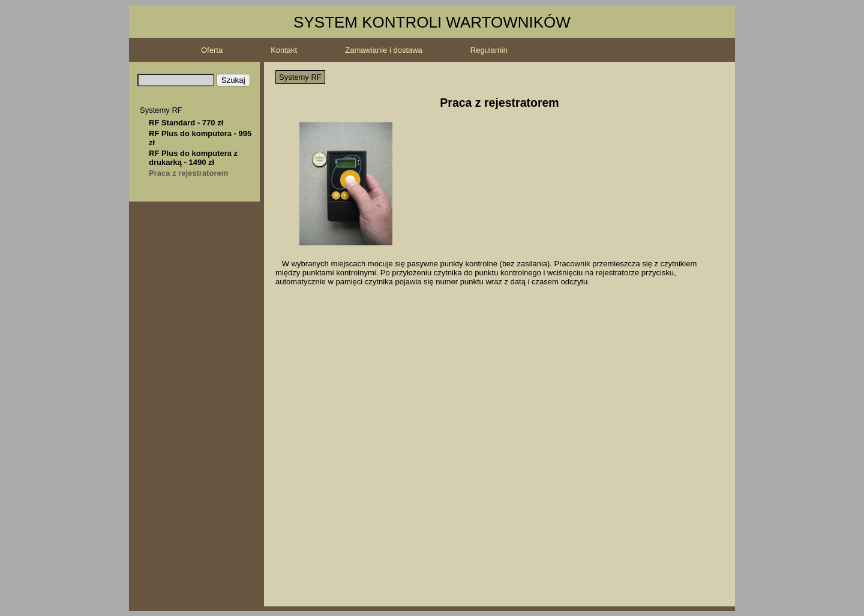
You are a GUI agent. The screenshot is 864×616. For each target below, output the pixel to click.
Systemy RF (161, 110)
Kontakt (284, 50)
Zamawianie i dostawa (384, 50)
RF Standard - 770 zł (186, 123)
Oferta (212, 50)
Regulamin (489, 50)
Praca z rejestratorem (188, 173)
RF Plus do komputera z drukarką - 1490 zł (193, 158)
